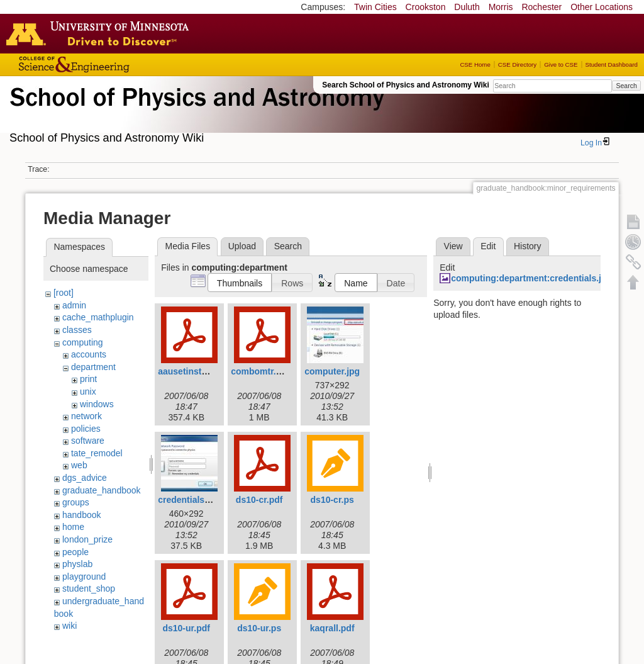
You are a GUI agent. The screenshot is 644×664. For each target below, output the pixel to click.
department (93, 367)
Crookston (426, 7)
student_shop (89, 588)
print (88, 379)
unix (88, 391)
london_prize (87, 539)
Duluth (467, 7)
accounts (89, 354)
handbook (82, 515)
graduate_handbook (102, 490)
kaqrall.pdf (332, 628)
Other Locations (602, 7)
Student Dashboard (612, 65)
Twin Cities (375, 7)
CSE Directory (517, 65)
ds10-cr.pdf (259, 500)
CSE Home (475, 65)
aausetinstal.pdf (192, 371)
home (73, 527)
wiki (69, 626)
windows (97, 404)
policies (86, 429)
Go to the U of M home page (101, 33)
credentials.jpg (189, 500)
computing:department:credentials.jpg (531, 278)
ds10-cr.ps (332, 500)
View (453, 246)
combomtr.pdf (260, 371)
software (88, 441)
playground (84, 577)
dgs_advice (85, 478)
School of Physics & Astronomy (195, 112)
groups (76, 502)
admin (74, 305)
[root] (64, 293)
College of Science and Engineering (113, 65)
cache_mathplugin (98, 317)
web (79, 465)
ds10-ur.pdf (186, 628)
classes (77, 330)
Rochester (541, 7)
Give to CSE (561, 65)
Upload (242, 246)
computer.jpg (332, 371)
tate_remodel (97, 453)
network (86, 416)
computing (83, 342)
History (528, 246)
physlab (77, 564)
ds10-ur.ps (259, 628)
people (75, 552)
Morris (501, 7)
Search (626, 86)
